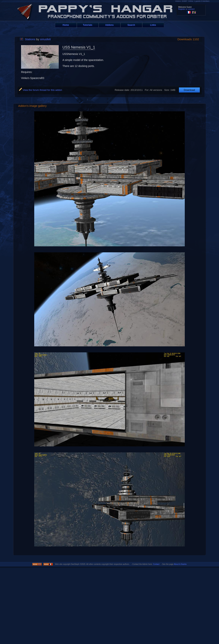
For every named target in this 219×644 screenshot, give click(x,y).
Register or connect (186, 9)
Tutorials (88, 25)
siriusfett (45, 39)
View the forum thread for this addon (41, 90)
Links (153, 25)
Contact (156, 564)
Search (131, 25)
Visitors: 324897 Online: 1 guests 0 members (192, 1)
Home (66, 25)
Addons (109, 25)
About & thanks (180, 564)
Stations (30, 39)
